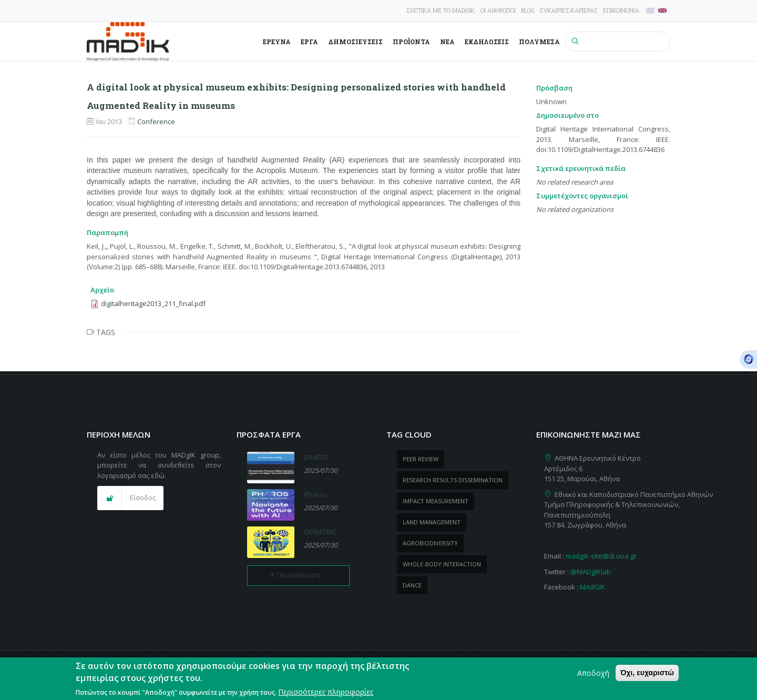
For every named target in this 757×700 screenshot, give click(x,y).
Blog (528, 10)
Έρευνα (277, 42)
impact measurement (436, 501)
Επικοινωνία (621, 10)
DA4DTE (316, 457)
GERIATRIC (320, 532)
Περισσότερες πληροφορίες (326, 694)
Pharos (315, 494)
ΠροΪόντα (411, 42)
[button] (130, 498)
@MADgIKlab (591, 572)
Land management (432, 522)
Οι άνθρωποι (498, 10)
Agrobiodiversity (430, 543)
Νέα (447, 42)
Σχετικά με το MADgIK (441, 10)
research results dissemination (453, 480)
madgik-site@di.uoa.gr (601, 556)
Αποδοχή (593, 676)
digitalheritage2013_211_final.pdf (153, 303)
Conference (156, 121)
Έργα (309, 42)
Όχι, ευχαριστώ (647, 675)
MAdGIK (592, 587)
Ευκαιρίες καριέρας (569, 10)
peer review (421, 459)
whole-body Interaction (442, 564)
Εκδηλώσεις (487, 42)
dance (412, 585)
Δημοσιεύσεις (356, 42)
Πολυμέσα (539, 42)
